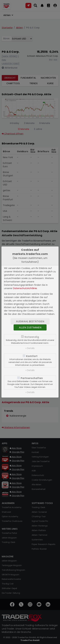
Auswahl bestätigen (30, 321)
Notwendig (32, 337)
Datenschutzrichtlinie (25, 288)
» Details (30, 348)
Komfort (32, 356)
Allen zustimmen (30, 328)
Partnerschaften (32, 378)
